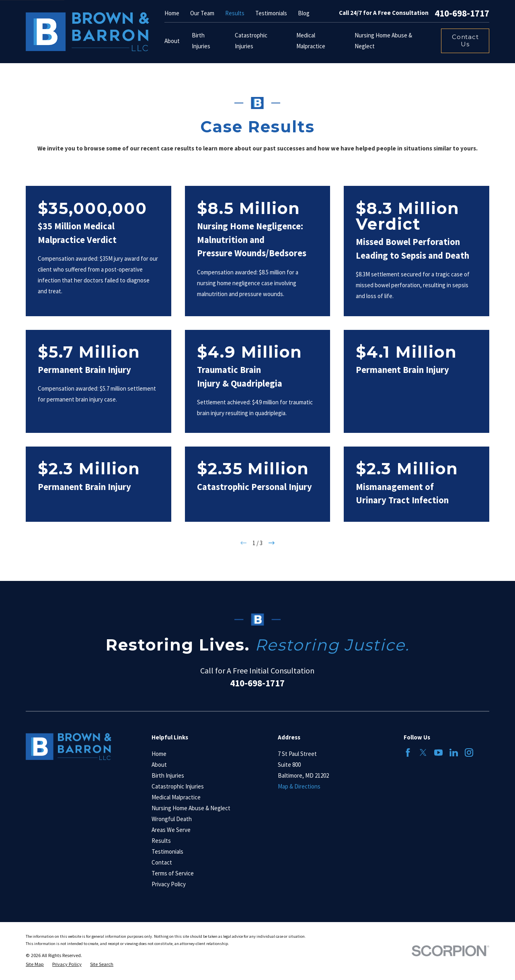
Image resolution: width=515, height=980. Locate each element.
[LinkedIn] (454, 752)
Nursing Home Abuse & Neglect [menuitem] (383, 41)
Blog (304, 13)
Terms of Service (173, 873)
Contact (162, 862)
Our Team (202, 13)
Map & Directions (299, 786)
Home (172, 13)
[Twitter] (423, 752)
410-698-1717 (462, 13)
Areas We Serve (171, 830)
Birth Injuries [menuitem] (201, 41)
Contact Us (465, 40)
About (159, 765)
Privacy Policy (169, 884)
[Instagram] (469, 752)
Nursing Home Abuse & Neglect (191, 808)
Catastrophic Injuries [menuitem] (251, 41)
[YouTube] (438, 752)
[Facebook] (408, 752)
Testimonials (271, 13)
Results (235, 13)
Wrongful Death (172, 819)
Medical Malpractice (176, 797)
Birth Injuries (168, 775)
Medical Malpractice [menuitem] (311, 41)
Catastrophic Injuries (178, 786)
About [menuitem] (172, 41)
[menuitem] (35, 965)
